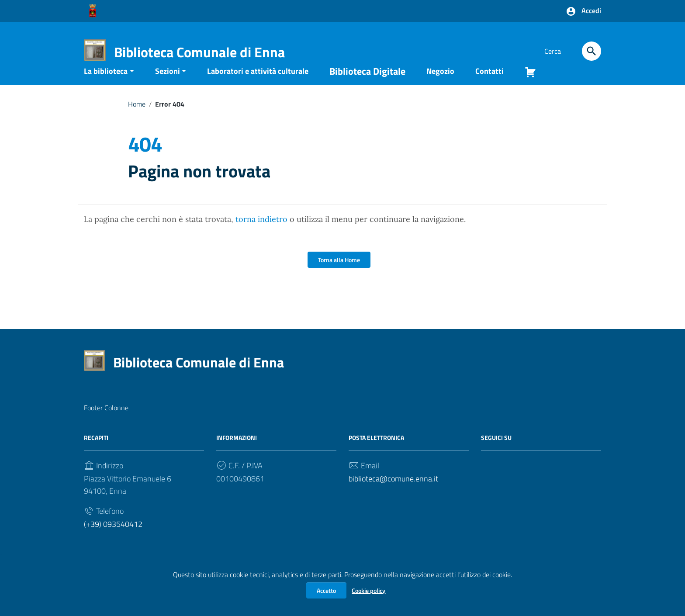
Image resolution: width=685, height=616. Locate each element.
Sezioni (168, 84)
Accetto (326, 590)
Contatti (490, 84)
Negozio (440, 84)
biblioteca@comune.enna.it (393, 492)
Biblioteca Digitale (367, 84)
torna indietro (261, 233)
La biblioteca (106, 84)
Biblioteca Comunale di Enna (199, 52)
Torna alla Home (339, 273)
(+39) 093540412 (113, 538)
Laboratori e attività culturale (258, 84)
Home (137, 117)
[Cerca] (592, 51)
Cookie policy (368, 590)
